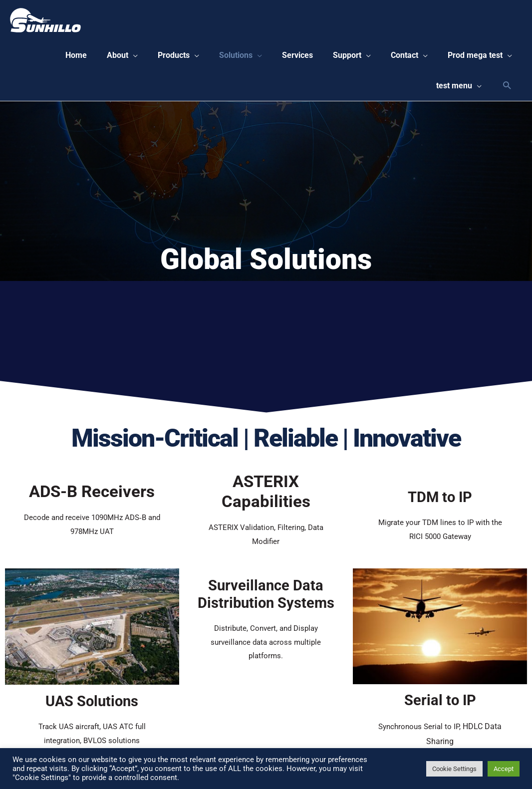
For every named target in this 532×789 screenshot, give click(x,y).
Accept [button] (504, 769)
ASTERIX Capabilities (266, 497)
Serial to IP (440, 706)
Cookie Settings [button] (454, 769)
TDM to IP (440, 503)
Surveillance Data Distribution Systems (266, 600)
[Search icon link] (507, 91)
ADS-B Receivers (92, 497)
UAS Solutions (92, 707)
